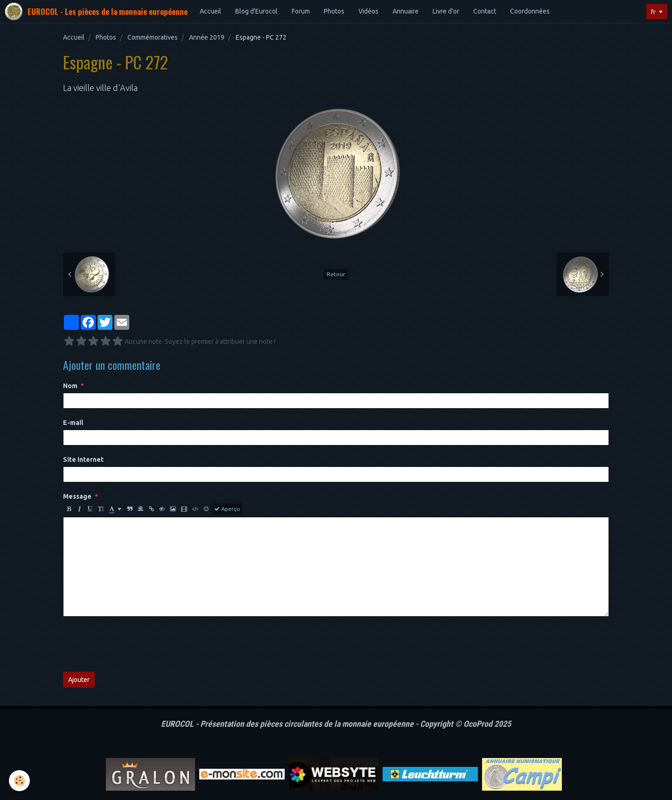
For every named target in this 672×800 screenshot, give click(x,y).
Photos (334, 11)
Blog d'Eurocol (256, 11)
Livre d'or (446, 11)
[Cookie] (20, 781)
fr (653, 12)
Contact (485, 11)
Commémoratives (153, 37)
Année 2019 (207, 37)
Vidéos (368, 11)
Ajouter (79, 680)
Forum (301, 11)
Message (77, 496)
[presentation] (134, 644)
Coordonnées (530, 11)
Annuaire (406, 11)
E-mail (73, 423)
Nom (70, 386)
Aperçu (227, 509)
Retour (336, 274)
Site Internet (83, 459)
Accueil (210, 11)
